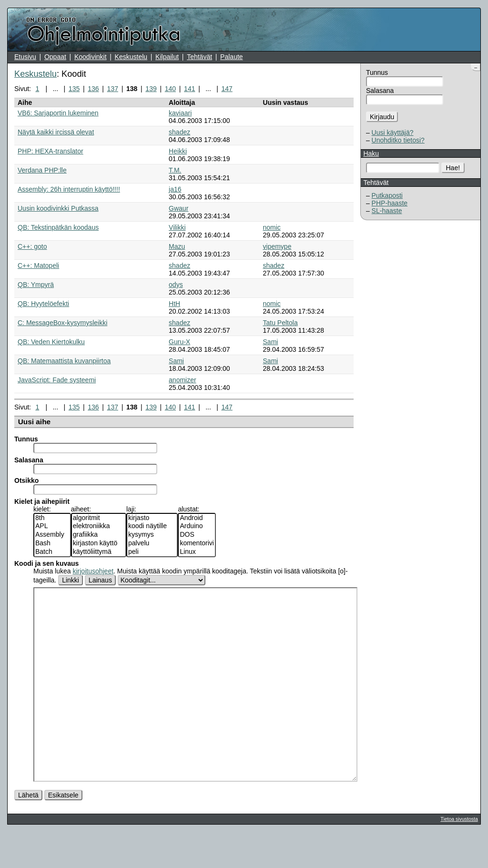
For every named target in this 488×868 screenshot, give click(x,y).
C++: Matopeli (38, 266)
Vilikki (177, 227)
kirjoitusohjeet (93, 571)
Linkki (71, 580)
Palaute (231, 57)
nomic (272, 227)
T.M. (175, 170)
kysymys (152, 535)
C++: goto (32, 246)
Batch (52, 552)
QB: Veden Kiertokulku (51, 342)
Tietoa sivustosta (459, 855)
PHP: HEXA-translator (51, 151)
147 (227, 89)
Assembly (52, 535)
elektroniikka (99, 526)
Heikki (178, 151)
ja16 (175, 189)
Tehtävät (199, 57)
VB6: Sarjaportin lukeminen (58, 113)
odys (176, 285)
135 (74, 89)
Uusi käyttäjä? (393, 133)
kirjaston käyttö (99, 543)
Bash (52, 543)
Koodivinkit (91, 57)
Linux (197, 552)
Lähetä (28, 831)
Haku (371, 153)
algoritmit (99, 518)
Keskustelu (131, 57)
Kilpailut (167, 57)
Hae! (453, 168)
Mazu (177, 246)
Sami (271, 342)
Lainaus (100, 580)
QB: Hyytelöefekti (43, 304)
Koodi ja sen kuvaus (46, 563)
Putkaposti (387, 195)
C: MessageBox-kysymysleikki (62, 323)
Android (197, 518)
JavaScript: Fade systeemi (57, 380)
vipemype (277, 246)
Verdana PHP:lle (42, 170)
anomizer (183, 380)
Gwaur (178, 208)
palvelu (152, 543)
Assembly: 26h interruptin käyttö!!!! (69, 189)
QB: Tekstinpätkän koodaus (58, 227)
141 (189, 89)
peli (152, 552)
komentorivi (197, 543)
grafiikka (99, 535)
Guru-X (179, 342)
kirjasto (152, 518)
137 (113, 89)
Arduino (197, 526)
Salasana (380, 91)
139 (151, 89)
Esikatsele (63, 831)
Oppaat (55, 57)
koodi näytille (152, 526)
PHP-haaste (390, 203)
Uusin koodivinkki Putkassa (58, 208)
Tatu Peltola (280, 323)
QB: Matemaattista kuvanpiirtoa (64, 361)
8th (52, 518)
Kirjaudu (382, 117)
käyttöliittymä (99, 552)
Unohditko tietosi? (398, 140)
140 (170, 89)
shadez (179, 132)
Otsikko (26, 480)
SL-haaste (387, 211)
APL (52, 526)
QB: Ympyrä (36, 285)
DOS (197, 535)
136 (93, 89)
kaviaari (180, 113)
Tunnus (377, 72)
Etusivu (25, 57)
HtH (174, 304)
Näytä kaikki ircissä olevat (56, 132)
